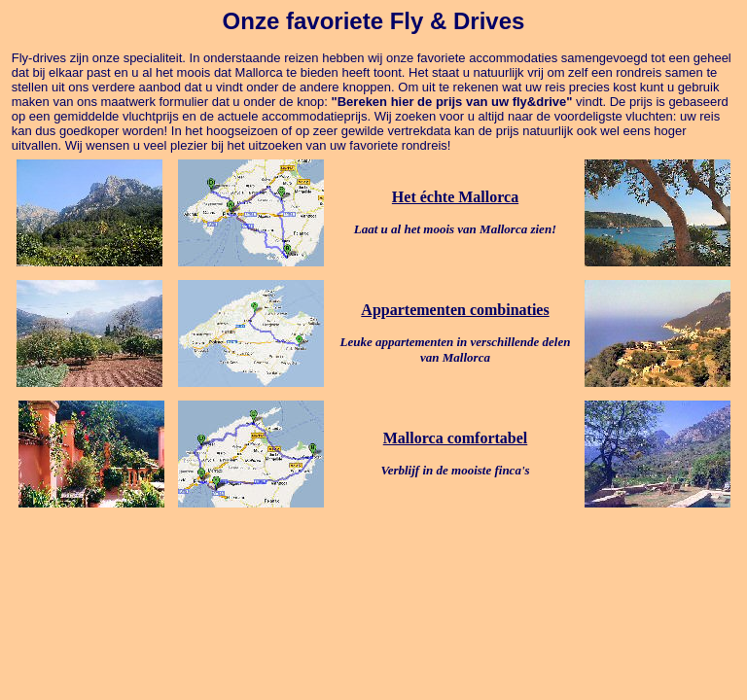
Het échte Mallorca (455, 197)
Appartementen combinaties (455, 310)
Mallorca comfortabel (456, 438)
